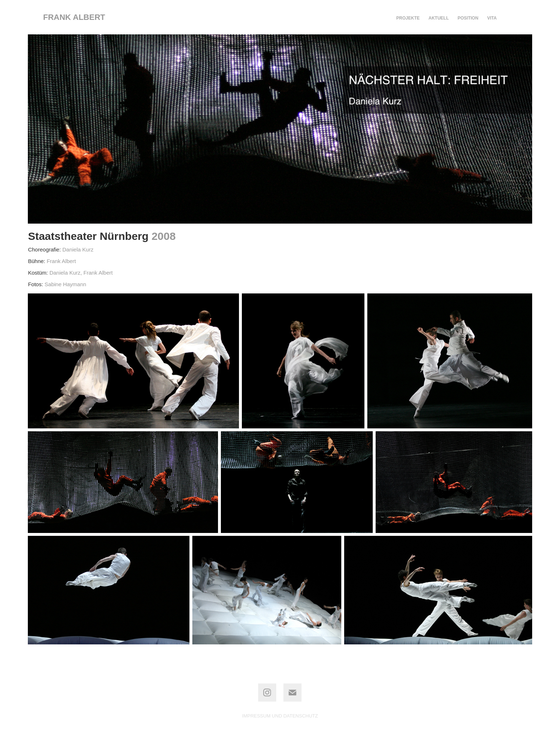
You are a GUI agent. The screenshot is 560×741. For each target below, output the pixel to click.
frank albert (74, 17)
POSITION (468, 18)
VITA (492, 18)
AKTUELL (439, 18)
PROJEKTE (408, 18)
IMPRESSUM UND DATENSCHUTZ (280, 716)
